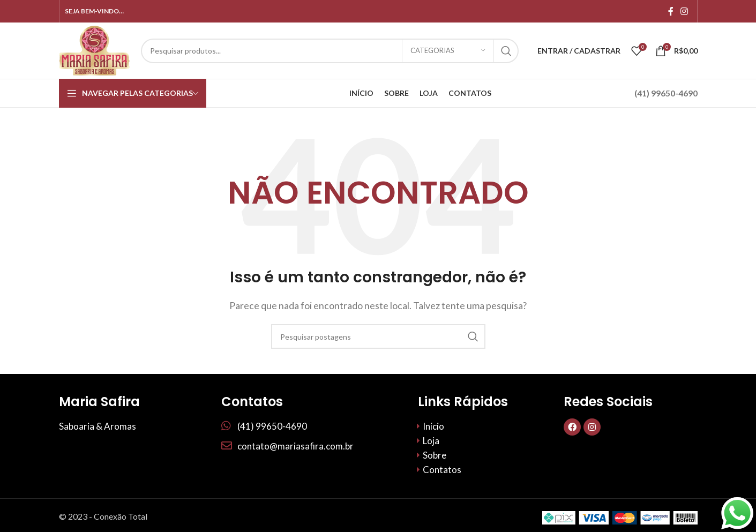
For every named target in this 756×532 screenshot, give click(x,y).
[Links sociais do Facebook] (671, 11)
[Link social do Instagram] (684, 11)
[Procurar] (330, 51)
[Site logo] (95, 50)
